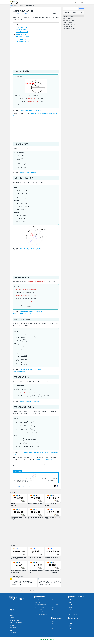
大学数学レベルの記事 (39, 612)
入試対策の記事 (38, 602)
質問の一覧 (71, 626)
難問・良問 (54, 600)
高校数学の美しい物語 (18, 6)
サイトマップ (13, 630)
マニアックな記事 (38, 609)
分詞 (53, 631)
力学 (70, 600)
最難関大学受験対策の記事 (40, 605)
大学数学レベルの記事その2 (41, 614)
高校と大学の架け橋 (73, 614)
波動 (70, 602)
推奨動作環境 (13, 628)
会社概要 (12, 613)
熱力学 (70, 605)
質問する (71, 628)
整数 (53, 607)
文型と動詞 (54, 626)
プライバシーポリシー (15, 620)
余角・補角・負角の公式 (22, 32)
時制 (53, 628)
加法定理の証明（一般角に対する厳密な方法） (32, 312)
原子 (70, 609)
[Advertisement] (36, 56)
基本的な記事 (38, 600)
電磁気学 (71, 607)
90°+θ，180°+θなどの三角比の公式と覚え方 (31, 249)
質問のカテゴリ (72, 623)
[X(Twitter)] (55, 486)
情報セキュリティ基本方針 (16, 623)
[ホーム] (11, 6)
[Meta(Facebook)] (58, 486)
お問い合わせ (13, 633)
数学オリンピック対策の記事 (41, 607)
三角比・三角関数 (56, 605)
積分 (53, 612)
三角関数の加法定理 (21, 34)
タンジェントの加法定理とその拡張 (22, 314)
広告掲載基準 (13, 625)
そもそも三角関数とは (21, 27)
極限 (53, 609)
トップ (76, 2)
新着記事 (81, 2)
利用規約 (12, 618)
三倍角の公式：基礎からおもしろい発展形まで (32, 369)
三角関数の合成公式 (21, 39)
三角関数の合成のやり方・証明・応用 (30, 402)
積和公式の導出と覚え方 (26, 452)
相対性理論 (71, 612)
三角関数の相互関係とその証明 (28, 173)
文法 (53, 621)
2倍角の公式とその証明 (19, 371)
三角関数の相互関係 (21, 30)
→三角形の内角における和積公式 (44, 460)
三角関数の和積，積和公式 (22, 42)
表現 (53, 623)
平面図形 (54, 602)
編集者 (11, 615)
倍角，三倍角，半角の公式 (22, 37)
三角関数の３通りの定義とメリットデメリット (32, 110)
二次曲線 (54, 614)
